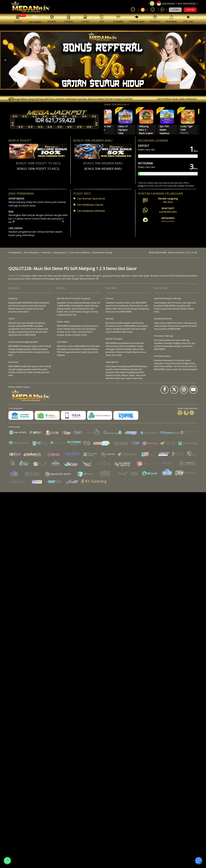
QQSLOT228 (14, 276)
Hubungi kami (60, 253)
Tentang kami (15, 253)
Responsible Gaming (102, 253)
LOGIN (175, 10)
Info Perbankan (31, 253)
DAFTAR (190, 10)
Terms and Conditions (79, 253)
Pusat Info (46, 253)
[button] (176, 3)
